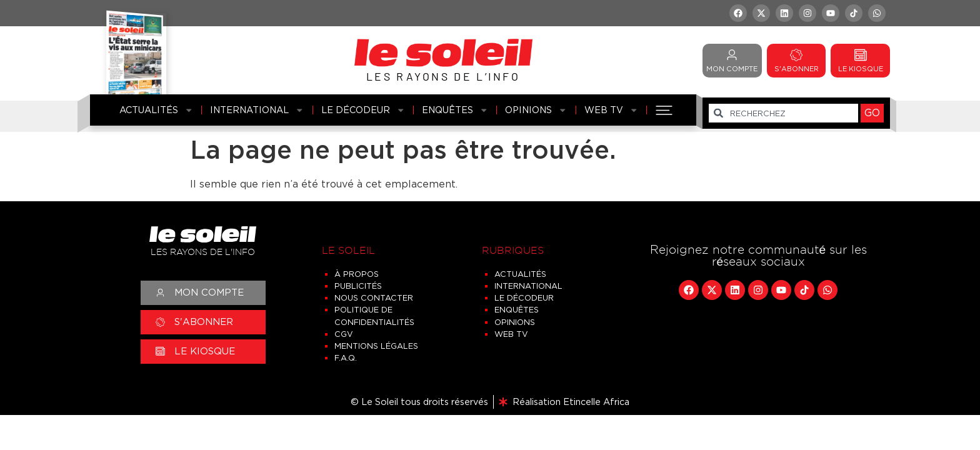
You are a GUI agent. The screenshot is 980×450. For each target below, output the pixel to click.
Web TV (611, 110)
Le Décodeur (363, 110)
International (257, 110)
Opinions (536, 110)
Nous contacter (374, 298)
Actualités (156, 110)
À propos (357, 274)
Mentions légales (376, 346)
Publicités (358, 286)
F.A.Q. (346, 358)
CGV (344, 334)
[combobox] (783, 113)
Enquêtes (455, 110)
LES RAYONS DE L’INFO (443, 76)
